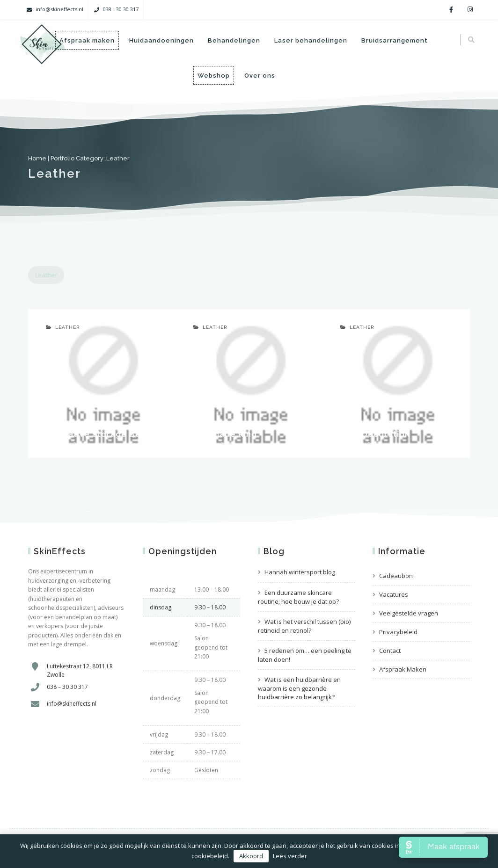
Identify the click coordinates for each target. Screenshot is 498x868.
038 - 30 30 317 (121, 9)
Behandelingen (234, 40)
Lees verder (290, 856)
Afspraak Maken (403, 669)
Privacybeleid (398, 632)
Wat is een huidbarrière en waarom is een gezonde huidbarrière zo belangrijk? (299, 688)
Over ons (260, 76)
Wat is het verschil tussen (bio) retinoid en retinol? (304, 626)
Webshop (214, 76)
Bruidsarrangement (395, 40)
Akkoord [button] (251, 856)
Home (37, 158)
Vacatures (394, 594)
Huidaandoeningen (161, 40)
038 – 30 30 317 (67, 687)
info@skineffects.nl (59, 9)
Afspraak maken (87, 40)
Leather (46, 275)
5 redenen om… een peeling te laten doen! (305, 655)
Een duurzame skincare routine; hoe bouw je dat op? (298, 597)
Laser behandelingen (311, 40)
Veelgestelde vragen (409, 613)
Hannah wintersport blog (300, 572)
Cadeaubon (396, 576)
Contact (390, 651)
